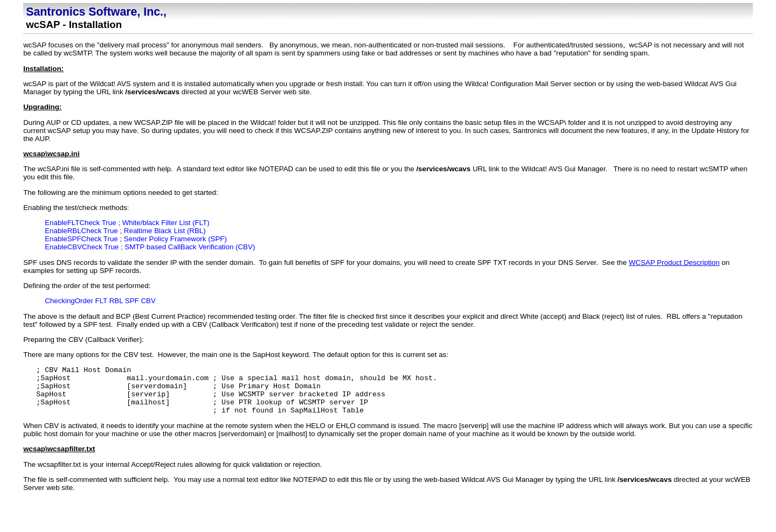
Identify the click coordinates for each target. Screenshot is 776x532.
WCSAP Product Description (674, 262)
